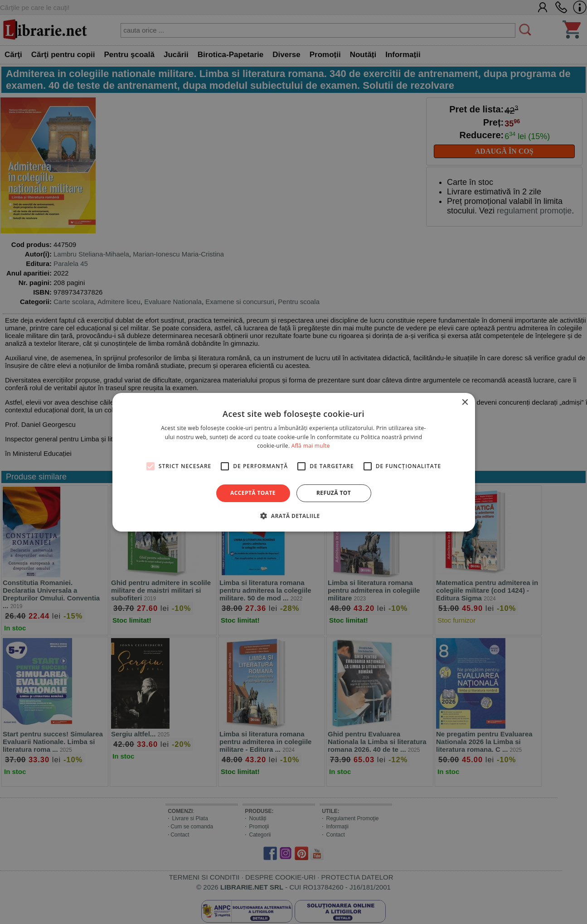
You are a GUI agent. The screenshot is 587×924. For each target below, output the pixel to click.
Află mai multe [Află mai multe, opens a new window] (311, 446)
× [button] (465, 402)
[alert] (293, 462)
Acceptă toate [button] (253, 493)
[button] (293, 516)
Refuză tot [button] (334, 493)
